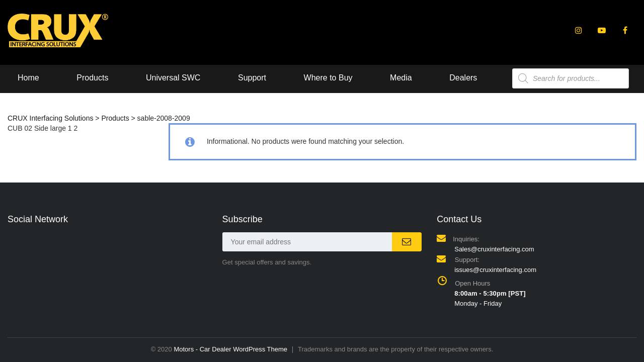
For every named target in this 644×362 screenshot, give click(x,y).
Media (401, 78)
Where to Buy (328, 78)
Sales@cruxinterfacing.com (494, 249)
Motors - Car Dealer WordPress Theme (230, 349)
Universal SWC (173, 78)
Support (252, 78)
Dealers (463, 78)
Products (92, 78)
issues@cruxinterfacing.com (495, 270)
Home (28, 78)
